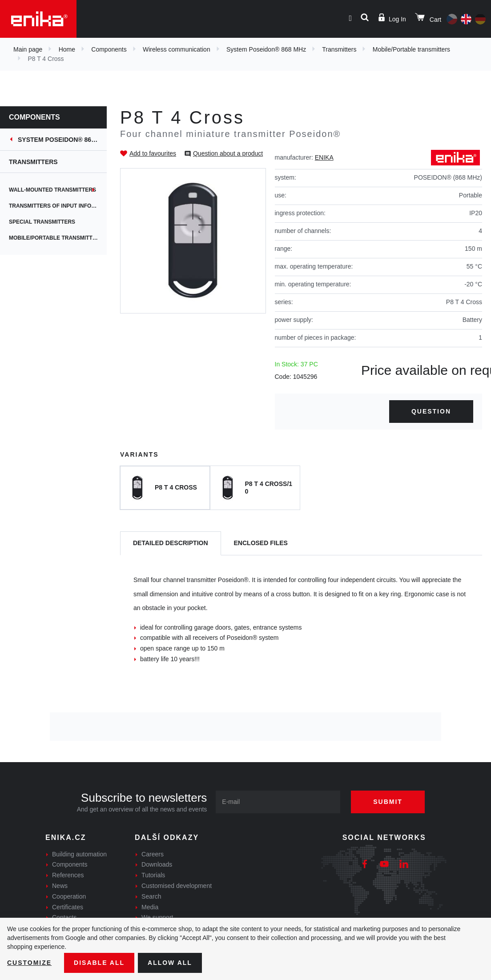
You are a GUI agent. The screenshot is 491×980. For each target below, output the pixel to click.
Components (109, 49)
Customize (29, 963)
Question (431, 411)
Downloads (157, 864)
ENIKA (324, 157)
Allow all (170, 963)
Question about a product (228, 153)
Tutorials (153, 875)
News (60, 886)
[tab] (171, 544)
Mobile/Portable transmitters (411, 49)
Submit (388, 802)
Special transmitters (42, 222)
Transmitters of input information (58, 206)
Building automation (79, 854)
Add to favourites (153, 153)
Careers (153, 854)
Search (151, 896)
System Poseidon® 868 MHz (266, 49)
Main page (28, 49)
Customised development (177, 886)
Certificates (68, 907)
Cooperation (69, 896)
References (68, 875)
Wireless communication (177, 49)
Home (67, 49)
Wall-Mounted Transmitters (52, 190)
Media (150, 907)
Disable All (99, 963)
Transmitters (339, 49)
